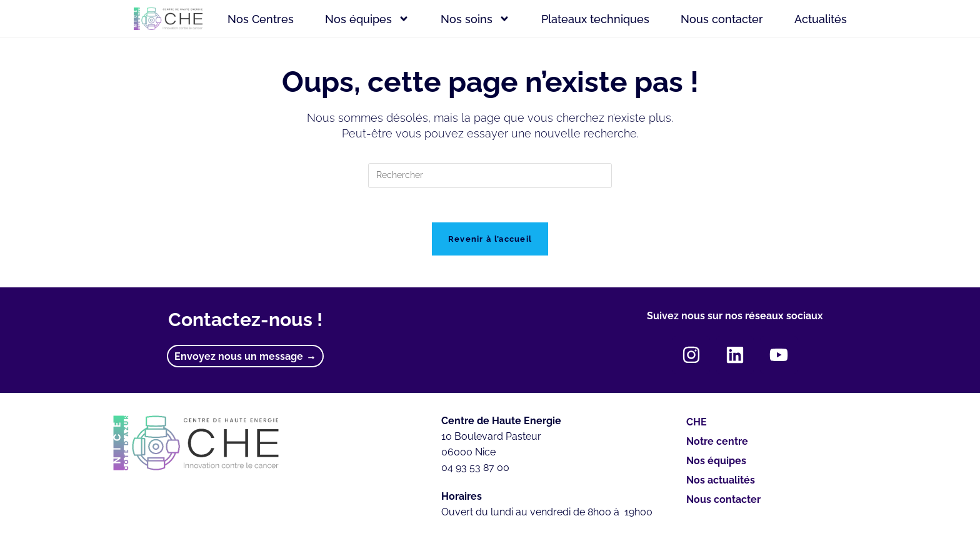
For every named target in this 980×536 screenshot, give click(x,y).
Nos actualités (721, 484)
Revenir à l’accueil (490, 243)
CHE (697, 426)
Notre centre (717, 445)
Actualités (821, 19)
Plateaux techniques (595, 19)
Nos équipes (367, 19)
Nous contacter (722, 19)
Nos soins (475, 19)
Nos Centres (261, 19)
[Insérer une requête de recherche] (490, 176)
